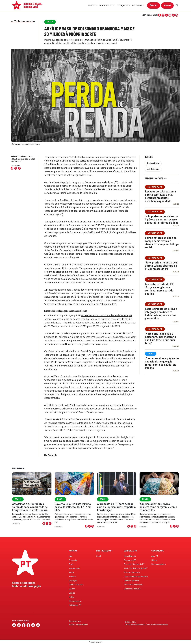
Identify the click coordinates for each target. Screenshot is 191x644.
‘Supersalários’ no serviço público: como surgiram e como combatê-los (158, 507)
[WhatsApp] (173, 15)
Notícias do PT (155, 187)
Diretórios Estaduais (132, 589)
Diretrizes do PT (104, 551)
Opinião (72, 593)
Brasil (18, 499)
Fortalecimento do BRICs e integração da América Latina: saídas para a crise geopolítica (161, 314)
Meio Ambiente (75, 601)
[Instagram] (163, 15)
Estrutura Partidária (132, 572)
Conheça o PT (130, 551)
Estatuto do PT (130, 560)
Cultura (72, 589)
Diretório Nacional (131, 581)
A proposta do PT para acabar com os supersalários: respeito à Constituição (116, 507)
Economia (73, 560)
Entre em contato (159, 564)
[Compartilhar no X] (47, 523)
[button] (92, 6)
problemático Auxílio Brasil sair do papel (93, 168)
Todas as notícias (23, 21)
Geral (99, 556)
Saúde (151, 354)
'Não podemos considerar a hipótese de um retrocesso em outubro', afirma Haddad (162, 219)
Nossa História (130, 556)
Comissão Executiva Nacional (136, 577)
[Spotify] (177, 15)
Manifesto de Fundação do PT (136, 568)
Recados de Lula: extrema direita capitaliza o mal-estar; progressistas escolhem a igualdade (160, 196)
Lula (71, 556)
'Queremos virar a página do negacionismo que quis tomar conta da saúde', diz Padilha (162, 363)
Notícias (73, 551)
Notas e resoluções (24, 583)
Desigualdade (153, 163)
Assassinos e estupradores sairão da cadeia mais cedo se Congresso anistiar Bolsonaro (30, 507)
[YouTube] (170, 15)
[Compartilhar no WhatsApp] (19, 168)
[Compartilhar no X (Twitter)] (16, 168)
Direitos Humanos (76, 585)
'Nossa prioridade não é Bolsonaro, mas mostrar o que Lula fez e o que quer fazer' (160, 338)
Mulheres (73, 577)
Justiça (72, 597)
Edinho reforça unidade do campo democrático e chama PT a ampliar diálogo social (162, 243)
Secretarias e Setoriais (133, 585)
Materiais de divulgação (27, 586)
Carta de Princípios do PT (134, 564)
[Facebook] (160, 15)
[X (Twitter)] (166, 15)
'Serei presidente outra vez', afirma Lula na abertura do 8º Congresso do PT (161, 266)
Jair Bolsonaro (153, 169)
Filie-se (167, 5)
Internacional (74, 568)
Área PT (154, 5)
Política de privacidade (78, 625)
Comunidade (158, 551)
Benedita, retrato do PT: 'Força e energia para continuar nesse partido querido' (159, 289)
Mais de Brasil (18, 469)
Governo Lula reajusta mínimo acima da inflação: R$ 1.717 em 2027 (73, 507)
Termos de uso (75, 621)
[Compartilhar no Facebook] (12, 168)
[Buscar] (177, 5)
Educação (73, 581)
